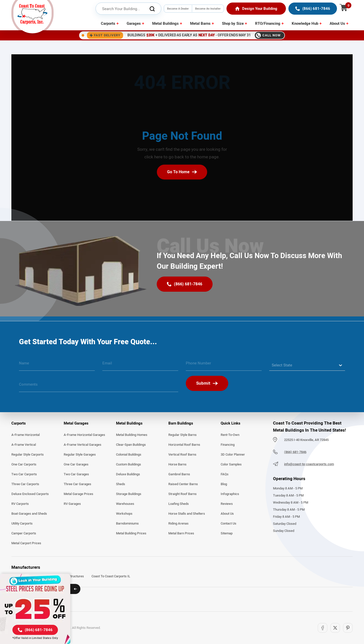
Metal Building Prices (131, 533)
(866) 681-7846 (295, 452)
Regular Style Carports (28, 455)
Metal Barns (200, 23)
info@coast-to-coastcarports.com (309, 464)
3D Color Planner (233, 455)
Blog (224, 484)
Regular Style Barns (183, 435)
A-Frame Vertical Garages (83, 445)
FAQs (225, 474)
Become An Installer (208, 9)
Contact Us (229, 524)
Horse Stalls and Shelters (187, 514)
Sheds (121, 484)
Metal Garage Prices (78, 494)
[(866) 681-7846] (313, 9)
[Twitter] (335, 628)
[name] (57, 365)
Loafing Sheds (179, 504)
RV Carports (20, 504)
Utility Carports (22, 524)
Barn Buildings (181, 423)
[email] (140, 365)
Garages (134, 23)
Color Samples (231, 464)
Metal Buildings (165, 23)
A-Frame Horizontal (26, 435)
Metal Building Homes (132, 435)
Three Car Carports (25, 484)
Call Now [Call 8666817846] (268, 35)
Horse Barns (177, 464)
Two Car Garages (76, 474)
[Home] (256, 9)
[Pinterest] (348, 628)
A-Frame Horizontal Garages (84, 435)
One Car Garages (76, 464)
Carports (108, 23)
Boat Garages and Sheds (29, 514)
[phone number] (224, 365)
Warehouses (125, 504)
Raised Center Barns (183, 484)
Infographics (230, 494)
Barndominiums (127, 524)
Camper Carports (24, 533)
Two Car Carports (24, 474)
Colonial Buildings (129, 455)
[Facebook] (323, 628)
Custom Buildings (129, 464)
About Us (337, 23)
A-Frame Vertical (24, 445)
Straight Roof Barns (183, 494)
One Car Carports (24, 464)
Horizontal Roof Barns (184, 445)
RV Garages (72, 504)
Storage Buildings (129, 494)
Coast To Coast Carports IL (111, 576)
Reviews (227, 504)
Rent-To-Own (230, 435)
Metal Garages (76, 423)
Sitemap (227, 533)
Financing (228, 445)
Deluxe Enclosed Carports (30, 494)
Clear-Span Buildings (131, 445)
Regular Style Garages (80, 455)
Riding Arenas (178, 524)
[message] (99, 386)
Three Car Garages (77, 484)
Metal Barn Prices (181, 533)
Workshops (124, 514)
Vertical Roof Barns (182, 455)
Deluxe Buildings (128, 474)
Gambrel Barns (179, 474)
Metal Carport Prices (26, 543)
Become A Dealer (178, 9)
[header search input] (128, 9)
